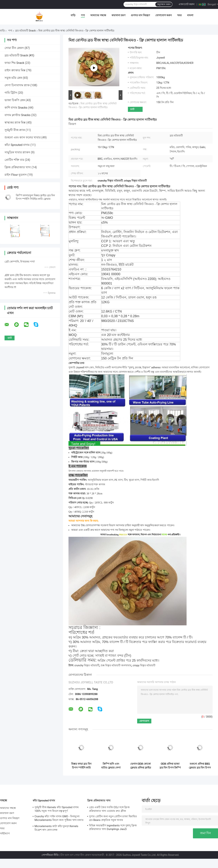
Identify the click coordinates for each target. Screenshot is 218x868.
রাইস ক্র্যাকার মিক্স (15, 70)
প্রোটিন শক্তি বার (14, 160)
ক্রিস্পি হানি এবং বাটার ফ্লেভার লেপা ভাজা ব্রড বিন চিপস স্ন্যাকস (111, 766)
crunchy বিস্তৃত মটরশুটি (87, 665)
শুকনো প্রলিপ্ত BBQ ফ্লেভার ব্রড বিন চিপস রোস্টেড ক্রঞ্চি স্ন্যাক (200, 766)
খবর (179, 15)
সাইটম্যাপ (5, 833)
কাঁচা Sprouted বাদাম (17, 145)
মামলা (190, 15)
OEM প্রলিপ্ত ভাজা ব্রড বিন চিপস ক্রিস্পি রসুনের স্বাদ (170, 766)
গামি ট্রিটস (11, 93)
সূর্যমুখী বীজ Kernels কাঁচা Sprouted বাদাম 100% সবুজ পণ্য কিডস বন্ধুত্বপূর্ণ (57, 809)
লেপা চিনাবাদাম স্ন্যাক (17, 85)
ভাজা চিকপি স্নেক (15, 100)
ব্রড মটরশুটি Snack (25, 31)
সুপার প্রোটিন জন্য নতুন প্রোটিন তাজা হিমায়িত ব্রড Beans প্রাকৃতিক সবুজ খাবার (113, 818)
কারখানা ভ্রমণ (118, 15)
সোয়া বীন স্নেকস (14, 48)
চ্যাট (132, 109)
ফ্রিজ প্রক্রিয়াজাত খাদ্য (18, 167)
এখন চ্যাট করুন (187, 4)
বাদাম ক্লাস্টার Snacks (18, 115)
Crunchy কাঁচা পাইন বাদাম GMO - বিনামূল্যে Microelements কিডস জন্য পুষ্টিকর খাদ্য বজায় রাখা (59, 819)
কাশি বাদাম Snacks (16, 108)
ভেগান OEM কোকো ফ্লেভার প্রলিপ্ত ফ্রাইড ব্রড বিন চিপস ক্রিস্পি (141, 766)
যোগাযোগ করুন (163, 15)
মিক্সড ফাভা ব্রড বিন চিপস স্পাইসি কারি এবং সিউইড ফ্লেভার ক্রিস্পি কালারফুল (81, 766)
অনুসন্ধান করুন (164, 4)
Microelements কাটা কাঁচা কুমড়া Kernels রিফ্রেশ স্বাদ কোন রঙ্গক (56, 828)
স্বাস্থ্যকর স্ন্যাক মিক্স (15, 123)
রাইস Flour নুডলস (16, 175)
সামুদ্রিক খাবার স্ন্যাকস (17, 152)
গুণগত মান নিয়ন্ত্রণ (140, 15)
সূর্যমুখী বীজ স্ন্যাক (15, 130)
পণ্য (83, 15)
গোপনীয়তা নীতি (50, 855)
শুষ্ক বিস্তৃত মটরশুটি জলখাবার (116, 665)
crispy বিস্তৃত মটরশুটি (144, 665)
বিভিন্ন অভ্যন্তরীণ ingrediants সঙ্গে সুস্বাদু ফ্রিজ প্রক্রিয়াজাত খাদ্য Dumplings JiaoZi (113, 827)
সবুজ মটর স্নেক (13, 78)
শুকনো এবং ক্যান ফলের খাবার (23, 137)
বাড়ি (73, 15)
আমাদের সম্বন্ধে (98, 15)
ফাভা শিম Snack (14, 63)
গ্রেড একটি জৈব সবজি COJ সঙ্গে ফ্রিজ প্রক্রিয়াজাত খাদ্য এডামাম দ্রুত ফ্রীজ (109, 809)
